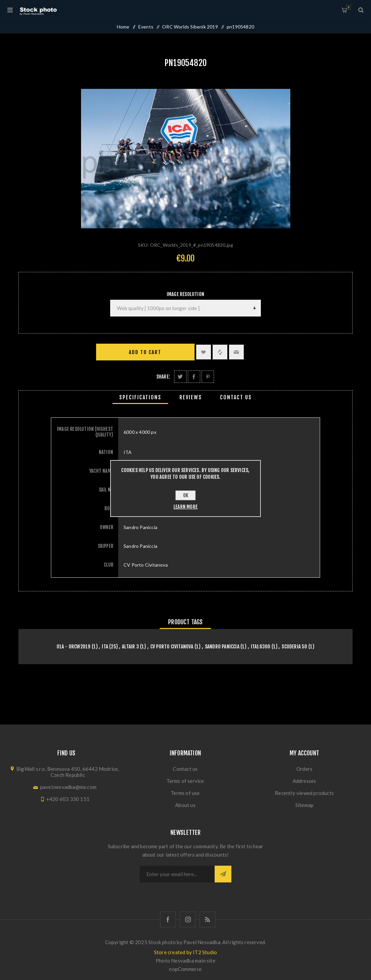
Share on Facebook (194, 377)
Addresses (305, 781)
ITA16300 (261, 647)
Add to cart (145, 352)
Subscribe (223, 874)
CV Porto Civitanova (172, 647)
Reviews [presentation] (191, 397)
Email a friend (236, 352)
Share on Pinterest (208, 377)
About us (185, 805)
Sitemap (304, 805)
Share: (163, 377)
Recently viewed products (304, 793)
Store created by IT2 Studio (185, 952)
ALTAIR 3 (130, 647)
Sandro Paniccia (222, 647)
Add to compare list (220, 352)
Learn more (185, 507)
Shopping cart (348, 7)
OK (186, 495)
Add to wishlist (204, 352)
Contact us (185, 769)
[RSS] (207, 919)
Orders (304, 769)
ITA (105, 647)
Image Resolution (185, 294)
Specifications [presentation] (140, 397)
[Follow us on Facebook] (168, 919)
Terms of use (185, 793)
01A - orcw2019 (74, 647)
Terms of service (185, 781)
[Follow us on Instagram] (188, 919)
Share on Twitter (180, 377)
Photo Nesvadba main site (185, 961)
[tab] (140, 397)
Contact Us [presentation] (236, 397)
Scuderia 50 (294, 647)
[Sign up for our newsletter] (177, 874)
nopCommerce (185, 969)
